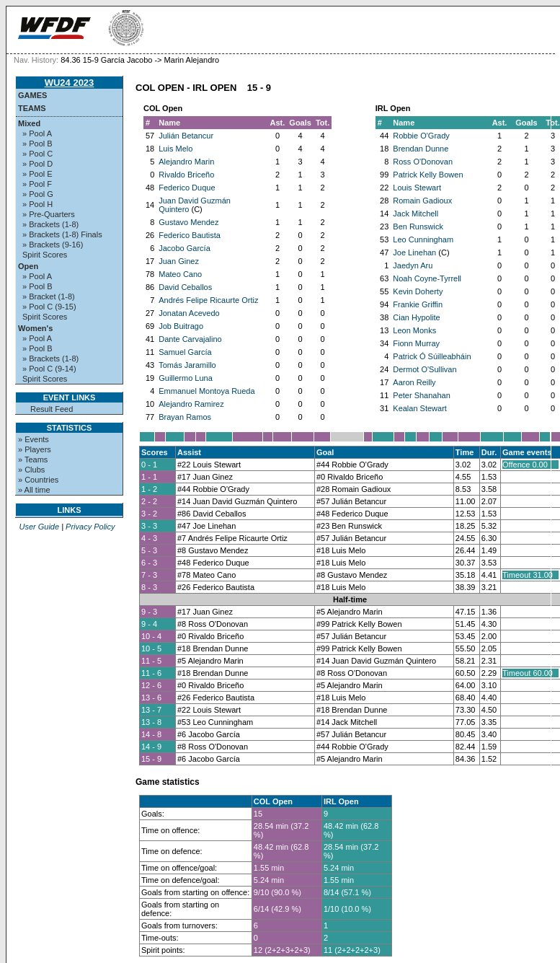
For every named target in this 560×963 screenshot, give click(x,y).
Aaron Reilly (414, 382)
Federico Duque (187, 188)
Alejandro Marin (186, 162)
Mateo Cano (180, 274)
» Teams (33, 459)
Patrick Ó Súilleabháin (432, 356)
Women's (35, 328)
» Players (35, 449)
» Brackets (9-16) (53, 245)
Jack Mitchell (415, 214)
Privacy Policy (90, 527)
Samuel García (185, 352)
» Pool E (37, 174)
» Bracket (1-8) (49, 296)
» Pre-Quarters (49, 214)
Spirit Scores (45, 255)
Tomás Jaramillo (187, 365)
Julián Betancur (186, 136)
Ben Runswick (418, 227)
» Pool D (37, 164)
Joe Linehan (414, 252)
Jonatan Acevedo (189, 313)
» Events (34, 439)
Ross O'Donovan (423, 162)
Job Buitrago (181, 326)
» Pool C (37, 154)
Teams (32, 108)
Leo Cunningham (423, 239)
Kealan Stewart (420, 408)
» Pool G (38, 194)
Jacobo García (185, 248)
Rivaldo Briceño (186, 175)
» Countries (38, 480)
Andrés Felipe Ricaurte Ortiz (208, 300)
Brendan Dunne (421, 149)
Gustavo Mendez (188, 222)
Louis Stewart (417, 188)
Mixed (29, 123)
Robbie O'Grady (421, 136)
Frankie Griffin (418, 304)
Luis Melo (175, 149)
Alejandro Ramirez (191, 404)
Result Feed (52, 409)
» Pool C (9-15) (49, 307)
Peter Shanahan (422, 395)
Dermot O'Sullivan (425, 369)
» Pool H (37, 204)
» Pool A (37, 133)
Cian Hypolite (416, 317)
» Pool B (37, 144)
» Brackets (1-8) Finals (62, 234)
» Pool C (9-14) (49, 369)
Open (28, 266)
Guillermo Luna (186, 378)
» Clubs (31, 470)
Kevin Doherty (418, 291)
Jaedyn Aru (413, 265)
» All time (34, 490)
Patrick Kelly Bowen (428, 175)
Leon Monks (414, 330)
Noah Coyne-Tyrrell (427, 278)
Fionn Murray (416, 343)
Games (32, 95)
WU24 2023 (70, 83)
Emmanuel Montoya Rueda (206, 391)
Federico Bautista (190, 235)
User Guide (39, 527)
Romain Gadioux (422, 201)
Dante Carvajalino (190, 339)
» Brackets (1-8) (50, 224)
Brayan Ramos (185, 417)
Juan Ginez (179, 261)
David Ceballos (185, 287)
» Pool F (37, 184)
